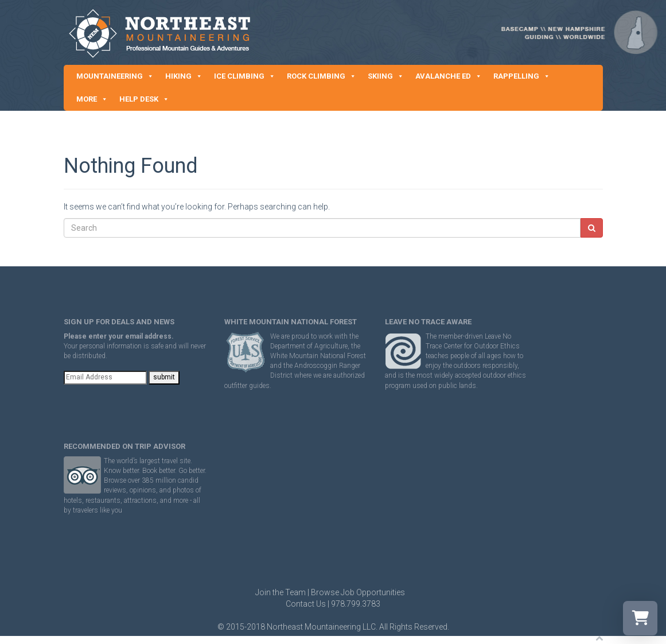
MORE (92, 99)
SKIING (386, 76)
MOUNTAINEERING (115, 76)
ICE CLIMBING (245, 76)
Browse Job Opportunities (358, 592)
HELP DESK (144, 99)
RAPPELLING (522, 76)
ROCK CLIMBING (322, 76)
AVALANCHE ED (449, 76)
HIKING (184, 76)
